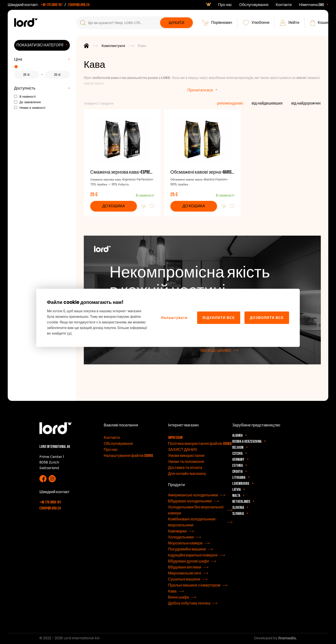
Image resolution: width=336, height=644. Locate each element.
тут (69, 333)
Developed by (275, 639)
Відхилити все (219, 318)
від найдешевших (267, 103)
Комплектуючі (114, 46)
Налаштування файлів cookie (128, 457)
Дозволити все (267, 318)
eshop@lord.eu (79, 5)
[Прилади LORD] (26, 23)
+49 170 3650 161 (52, 5)
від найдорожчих (306, 103)
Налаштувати (174, 318)
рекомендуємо (230, 103)
